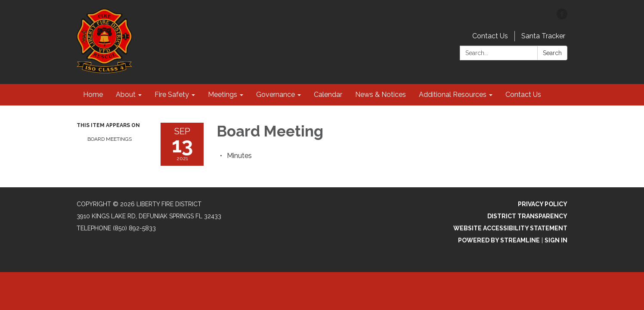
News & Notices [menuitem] (381, 95)
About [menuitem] (126, 95)
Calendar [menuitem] (328, 95)
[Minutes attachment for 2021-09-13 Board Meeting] (239, 156)
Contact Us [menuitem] (523, 95)
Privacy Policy (543, 204)
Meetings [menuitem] (223, 95)
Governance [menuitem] (276, 95)
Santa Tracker (543, 36)
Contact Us (490, 36)
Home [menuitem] (93, 95)
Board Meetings (110, 139)
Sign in (556, 240)
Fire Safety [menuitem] (172, 95)
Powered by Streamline (499, 240)
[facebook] (562, 17)
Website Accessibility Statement (510, 228)
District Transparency (527, 216)
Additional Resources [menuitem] (453, 95)
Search (552, 53)
